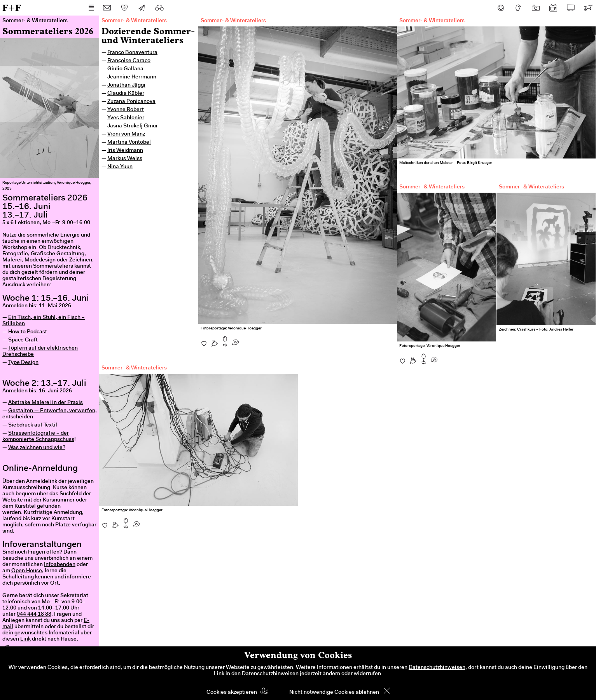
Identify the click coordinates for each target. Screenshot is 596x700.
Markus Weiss (125, 159)
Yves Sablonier (126, 118)
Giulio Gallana (125, 69)
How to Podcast (28, 332)
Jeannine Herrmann (132, 77)
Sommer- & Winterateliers (134, 21)
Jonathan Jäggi (126, 85)
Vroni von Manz (126, 134)
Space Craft (23, 340)
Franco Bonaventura (132, 53)
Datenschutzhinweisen (437, 668)
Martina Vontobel (129, 143)
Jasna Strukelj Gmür (133, 126)
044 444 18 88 (34, 615)
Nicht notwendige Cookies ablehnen (334, 693)
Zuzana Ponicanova (131, 102)
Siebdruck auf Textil (33, 425)
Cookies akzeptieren (232, 693)
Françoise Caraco (129, 61)
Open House (27, 571)
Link (25, 639)
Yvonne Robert (126, 110)
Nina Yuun (120, 167)
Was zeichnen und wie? (37, 448)
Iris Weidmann (125, 151)
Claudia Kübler (126, 94)
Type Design (23, 363)
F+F (12, 8)
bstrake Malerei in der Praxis (47, 403)
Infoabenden (60, 565)
